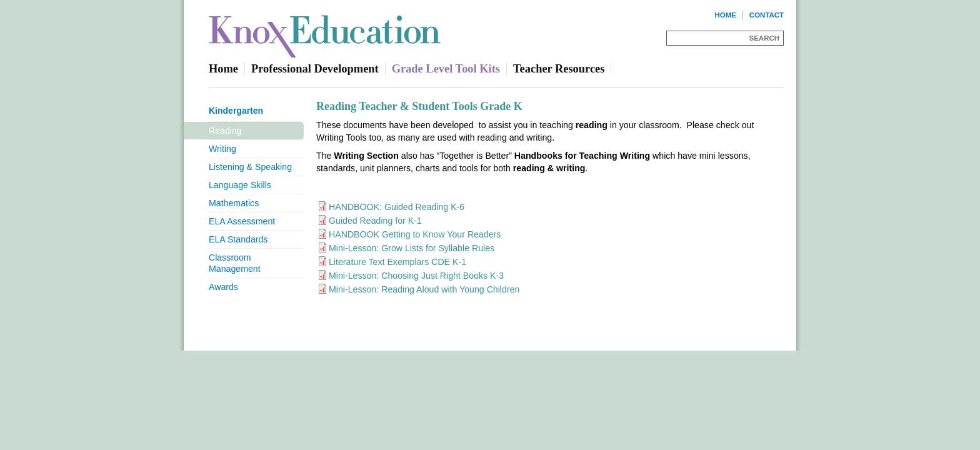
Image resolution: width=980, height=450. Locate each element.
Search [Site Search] (764, 38)
